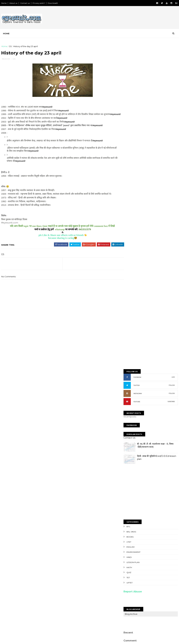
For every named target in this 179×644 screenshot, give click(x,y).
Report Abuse (133, 314)
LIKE (173, 99)
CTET (129, 264)
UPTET (130, 305)
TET (128, 300)
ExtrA (127, 578)
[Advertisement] (123, 18)
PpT (126, 566)
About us (13, 3)
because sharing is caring (58, 242)
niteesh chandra (136, 498)
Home (4, 3)
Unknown (132, 495)
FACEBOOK (137, 100)
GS (10, 46)
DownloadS (53, 3)
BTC (128, 249)
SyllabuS (128, 563)
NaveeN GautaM (136, 488)
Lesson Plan (133, 285)
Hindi (129, 280)
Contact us (25, 3)
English (131, 269)
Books (130, 259)
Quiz (129, 295)
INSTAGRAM (138, 116)
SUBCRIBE (171, 124)
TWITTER (136, 108)
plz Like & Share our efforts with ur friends (58, 239)
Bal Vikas (131, 254)
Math (129, 290)
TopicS (128, 559)
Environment (133, 274)
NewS (127, 569)
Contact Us (129, 160)
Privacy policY (39, 3)
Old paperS (130, 575)
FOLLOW (172, 108)
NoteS (127, 572)
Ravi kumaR (133, 491)
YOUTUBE (137, 124)
